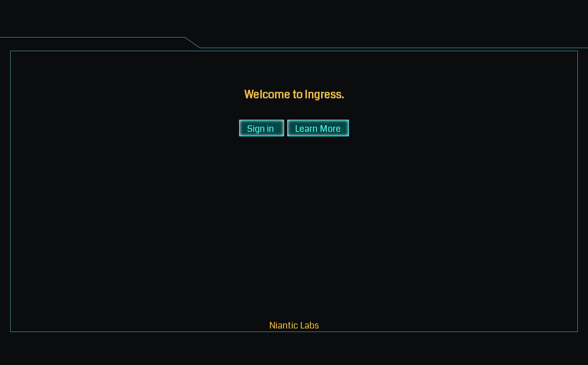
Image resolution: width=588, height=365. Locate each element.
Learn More (318, 128)
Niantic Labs (294, 325)
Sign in (261, 128)
